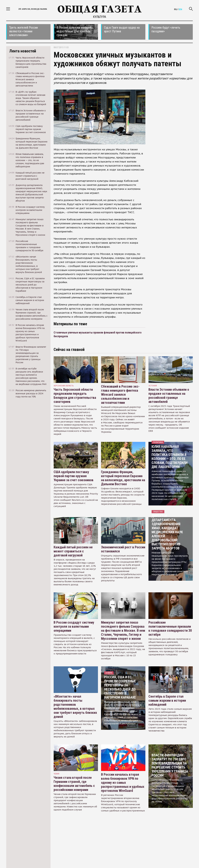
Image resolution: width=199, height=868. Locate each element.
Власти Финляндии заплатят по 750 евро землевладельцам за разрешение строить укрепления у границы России (170, 765)
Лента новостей (23, 51)
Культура (99, 17)
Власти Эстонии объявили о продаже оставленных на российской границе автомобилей (169, 396)
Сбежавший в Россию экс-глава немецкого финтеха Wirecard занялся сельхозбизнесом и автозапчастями (120, 395)
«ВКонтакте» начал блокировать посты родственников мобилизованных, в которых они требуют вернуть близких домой (75, 707)
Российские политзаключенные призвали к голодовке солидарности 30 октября (170, 628)
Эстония (153, 386)
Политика (158, 442)
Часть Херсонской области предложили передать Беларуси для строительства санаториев (75, 396)
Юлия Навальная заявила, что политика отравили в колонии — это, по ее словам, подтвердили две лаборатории (170, 457)
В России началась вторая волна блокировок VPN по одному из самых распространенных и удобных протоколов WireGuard (123, 783)
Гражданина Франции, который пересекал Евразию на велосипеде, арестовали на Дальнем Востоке (123, 478)
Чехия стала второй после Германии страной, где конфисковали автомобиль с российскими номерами (74, 784)
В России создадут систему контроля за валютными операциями (74, 626)
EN (181, 9)
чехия (56, 774)
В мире (109, 673)
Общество (158, 512)
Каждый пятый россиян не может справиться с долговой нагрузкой (73, 551)
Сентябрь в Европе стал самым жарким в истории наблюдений (167, 700)
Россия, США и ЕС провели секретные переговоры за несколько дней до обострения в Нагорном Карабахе (120, 687)
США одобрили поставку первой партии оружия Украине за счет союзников (74, 476)
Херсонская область (64, 386)
